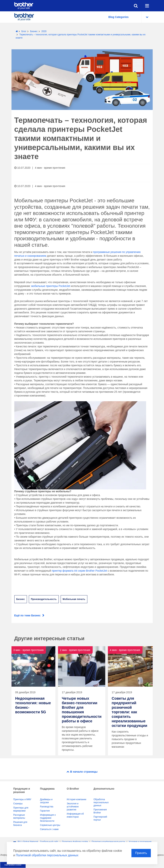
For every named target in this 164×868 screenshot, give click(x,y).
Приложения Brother (100, 811)
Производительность (44, 599)
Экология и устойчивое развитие (73, 807)
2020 (44, 31)
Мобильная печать (74, 599)
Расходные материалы (19, 816)
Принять (141, 853)
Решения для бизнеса (20, 824)
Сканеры (18, 804)
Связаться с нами (49, 829)
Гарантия (45, 811)
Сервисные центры (50, 825)
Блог (24, 31)
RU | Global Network (28, 842)
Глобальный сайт (49, 842)
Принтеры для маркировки (21, 809)
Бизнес (34, 31)
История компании (77, 799)
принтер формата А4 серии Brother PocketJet (79, 571)
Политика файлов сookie (75, 842)
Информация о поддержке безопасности (48, 818)
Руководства (47, 807)
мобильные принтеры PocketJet (51, 286)
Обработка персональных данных (101, 802)
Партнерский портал (100, 818)
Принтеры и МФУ (22, 799)
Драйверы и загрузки (46, 801)
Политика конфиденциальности (108, 842)
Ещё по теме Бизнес (27, 615)
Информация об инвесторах (75, 815)
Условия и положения (140, 842)
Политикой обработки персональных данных (47, 855)
